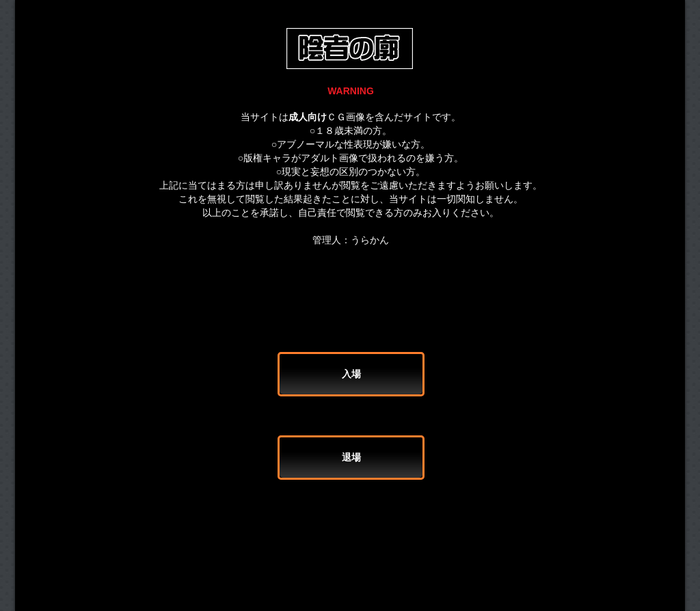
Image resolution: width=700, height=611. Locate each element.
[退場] (351, 458)
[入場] (351, 374)
